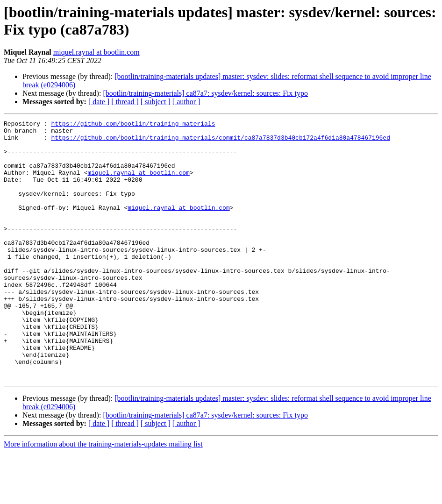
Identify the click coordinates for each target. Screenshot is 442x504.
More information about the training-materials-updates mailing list (103, 496)
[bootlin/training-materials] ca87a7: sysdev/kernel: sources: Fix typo (205, 93)
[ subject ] (156, 102)
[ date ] (99, 102)
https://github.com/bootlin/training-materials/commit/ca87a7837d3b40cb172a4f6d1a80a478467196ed (220, 142)
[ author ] (186, 102)
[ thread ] (125, 102)
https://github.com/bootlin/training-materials (133, 125)
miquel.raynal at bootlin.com (96, 52)
